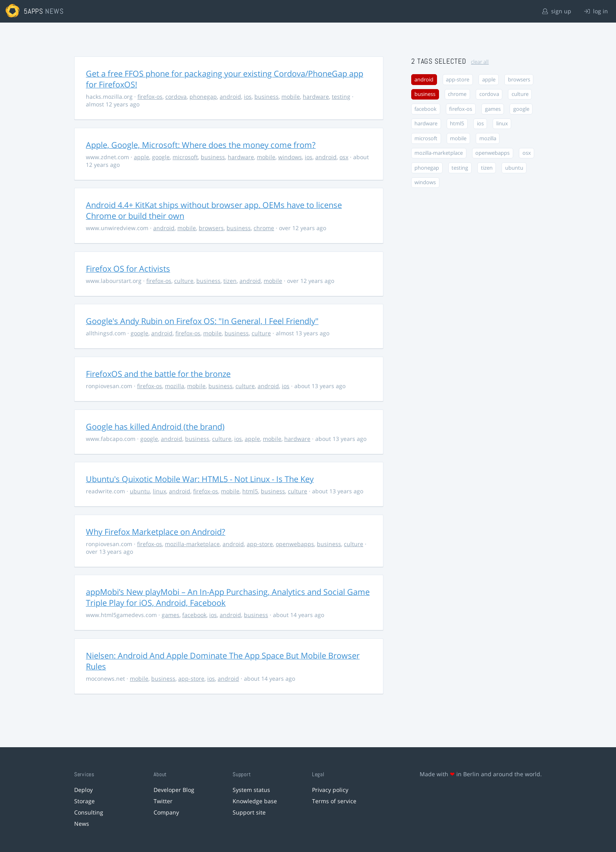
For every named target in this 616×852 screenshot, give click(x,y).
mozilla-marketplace (192, 544)
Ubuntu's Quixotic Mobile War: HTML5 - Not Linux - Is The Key (200, 479)
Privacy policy (330, 790)
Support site (249, 812)
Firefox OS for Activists (128, 269)
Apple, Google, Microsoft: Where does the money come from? (201, 145)
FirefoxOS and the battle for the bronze (158, 374)
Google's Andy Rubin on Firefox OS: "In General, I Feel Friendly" (202, 321)
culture (184, 281)
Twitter (163, 801)
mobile (291, 97)
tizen (230, 281)
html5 (250, 491)
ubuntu (140, 491)
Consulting (89, 812)
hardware (316, 97)
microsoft (185, 157)
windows (290, 157)
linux (159, 491)
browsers (211, 228)
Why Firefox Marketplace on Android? (156, 532)
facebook (194, 615)
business (266, 97)
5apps (34, 11)
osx (344, 157)
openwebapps (295, 544)
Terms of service (334, 801)
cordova (176, 97)
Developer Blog (174, 790)
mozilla (175, 386)
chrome (264, 228)
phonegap (203, 97)
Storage (84, 801)
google (161, 157)
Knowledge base (255, 801)
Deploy (83, 790)
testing (341, 97)
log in (596, 11)
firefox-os (150, 97)
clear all (480, 62)
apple (142, 157)
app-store (260, 544)
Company (166, 812)
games (171, 615)
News (82, 824)
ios (248, 97)
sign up (557, 11)
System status (251, 790)
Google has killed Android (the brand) (155, 427)
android (230, 97)
